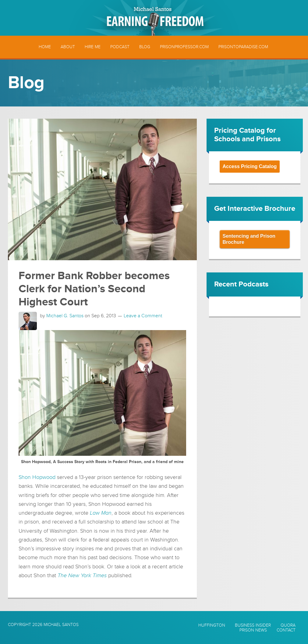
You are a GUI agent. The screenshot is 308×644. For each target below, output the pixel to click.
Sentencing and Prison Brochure (249, 239)
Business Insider (253, 625)
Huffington (212, 625)
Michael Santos (61, 625)
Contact (286, 630)
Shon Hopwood (37, 477)
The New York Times (82, 575)
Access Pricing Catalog (250, 166)
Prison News (253, 630)
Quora (288, 625)
